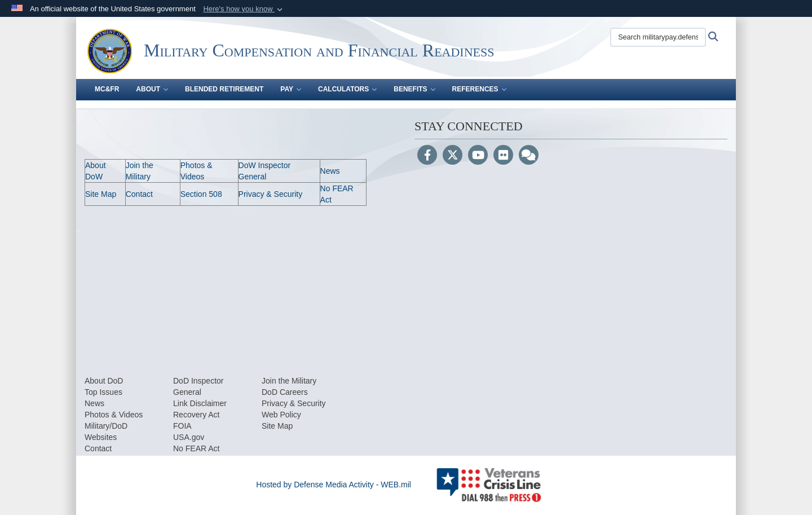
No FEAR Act (196, 448)
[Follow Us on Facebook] (427, 156)
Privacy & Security (271, 194)
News (330, 171)
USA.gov (189, 437)
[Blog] (529, 156)
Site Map (101, 194)
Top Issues (103, 392)
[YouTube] (478, 156)
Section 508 (201, 194)
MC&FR (107, 89)
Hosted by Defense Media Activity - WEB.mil (334, 485)
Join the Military (289, 381)
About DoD (104, 381)
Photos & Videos (114, 415)
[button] (244, 9)
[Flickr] (503, 156)
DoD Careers (285, 392)
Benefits (414, 89)
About (152, 89)
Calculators (347, 89)
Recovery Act (196, 415)
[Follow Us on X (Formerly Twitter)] (453, 156)
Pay (291, 89)
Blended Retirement (224, 89)
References (479, 89)
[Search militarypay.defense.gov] (658, 37)
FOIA (182, 426)
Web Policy (281, 415)
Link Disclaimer (200, 403)
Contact (139, 194)
